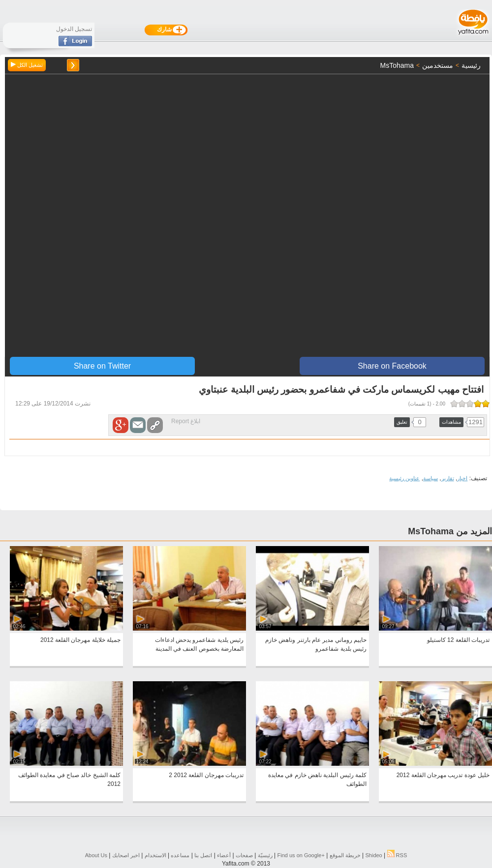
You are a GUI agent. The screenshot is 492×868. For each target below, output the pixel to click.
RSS (397, 855)
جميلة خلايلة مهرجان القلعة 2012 (80, 640)
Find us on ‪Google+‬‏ (301, 855)
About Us (96, 855)
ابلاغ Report (186, 421)
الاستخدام (155, 855)
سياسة (430, 478)
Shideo (373, 855)
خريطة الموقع (345, 855)
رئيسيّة (265, 855)
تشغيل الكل (27, 65)
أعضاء (224, 855)
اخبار (462, 478)
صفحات (244, 855)
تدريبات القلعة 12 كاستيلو (458, 640)
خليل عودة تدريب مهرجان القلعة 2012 (443, 775)
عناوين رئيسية (404, 478)
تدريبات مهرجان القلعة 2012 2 (206, 775)
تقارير (448, 478)
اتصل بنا (203, 855)
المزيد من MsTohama (450, 531)
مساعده (180, 855)
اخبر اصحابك (126, 855)
